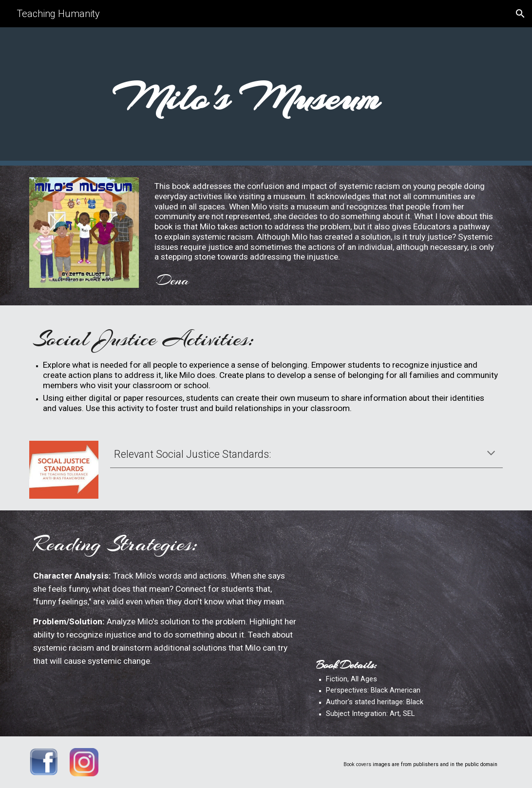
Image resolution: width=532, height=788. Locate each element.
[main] (246, 96)
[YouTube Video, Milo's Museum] (407, 587)
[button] (520, 14)
